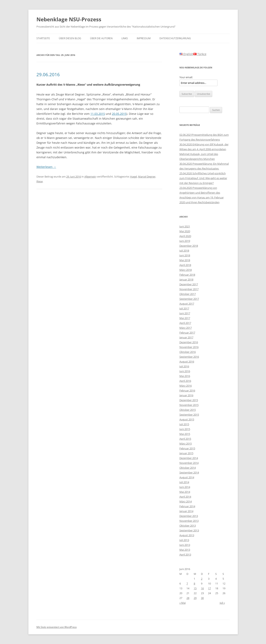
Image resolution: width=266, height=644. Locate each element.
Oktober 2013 (188, 526)
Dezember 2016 (189, 342)
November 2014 (189, 463)
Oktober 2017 (188, 294)
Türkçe (200, 54)
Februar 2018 (187, 275)
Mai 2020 (185, 231)
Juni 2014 (185, 487)
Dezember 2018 (189, 246)
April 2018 (185, 265)
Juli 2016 (184, 366)
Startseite (43, 38)
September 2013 (189, 530)
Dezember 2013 (189, 516)
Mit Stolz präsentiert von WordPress (57, 627)
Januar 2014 (186, 511)
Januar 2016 (186, 395)
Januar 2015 (186, 453)
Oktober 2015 (188, 410)
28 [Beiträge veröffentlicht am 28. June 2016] (188, 598)
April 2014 (185, 497)
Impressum (144, 38)
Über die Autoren (101, 38)
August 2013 (187, 535)
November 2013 (189, 521)
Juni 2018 (185, 255)
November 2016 (189, 347)
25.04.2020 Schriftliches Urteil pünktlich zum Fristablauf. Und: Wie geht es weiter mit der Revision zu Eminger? (203, 178)
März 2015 (186, 444)
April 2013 (185, 555)
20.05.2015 (119, 114)
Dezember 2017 (189, 284)
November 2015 (189, 405)
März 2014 (186, 501)
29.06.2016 (48, 74)
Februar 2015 (187, 448)
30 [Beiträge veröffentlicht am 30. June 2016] (202, 598)
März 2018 (186, 270)
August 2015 (187, 419)
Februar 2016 (187, 390)
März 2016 (186, 386)
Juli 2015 (184, 424)
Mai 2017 (185, 318)
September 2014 (189, 472)
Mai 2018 (185, 260)
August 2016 (187, 362)
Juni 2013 (185, 545)
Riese (40, 181)
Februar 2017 (187, 333)
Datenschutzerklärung (175, 38)
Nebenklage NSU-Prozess (69, 19)
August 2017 (187, 304)
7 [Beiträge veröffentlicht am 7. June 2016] (187, 583)
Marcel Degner (147, 177)
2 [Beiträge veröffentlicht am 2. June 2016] (202, 579)
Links (125, 38)
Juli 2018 (184, 251)
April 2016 (185, 381)
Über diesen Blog (70, 38)
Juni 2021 (185, 226)
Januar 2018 (186, 279)
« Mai (183, 603)
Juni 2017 (185, 313)
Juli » (222, 603)
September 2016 (189, 357)
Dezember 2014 (189, 458)
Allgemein (90, 177)
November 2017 (189, 289)
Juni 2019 (185, 241)
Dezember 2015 (189, 400)
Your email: (186, 77)
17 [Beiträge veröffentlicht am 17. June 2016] (209, 588)
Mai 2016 (185, 376)
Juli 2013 (184, 540)
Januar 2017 (186, 337)
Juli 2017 (184, 308)
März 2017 (186, 328)
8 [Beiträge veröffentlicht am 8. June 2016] (194, 583)
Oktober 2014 (188, 468)
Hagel (134, 177)
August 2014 (187, 477)
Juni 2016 (185, 371)
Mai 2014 (185, 492)
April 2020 (185, 236)
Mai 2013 (185, 550)
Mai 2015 (185, 434)
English (186, 54)
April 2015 (185, 439)
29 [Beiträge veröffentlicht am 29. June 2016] (195, 598)
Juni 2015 (185, 429)
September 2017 (189, 299)
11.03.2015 (98, 114)
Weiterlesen (46, 167)
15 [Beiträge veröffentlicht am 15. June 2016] (195, 588)
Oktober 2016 (188, 352)
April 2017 (185, 323)
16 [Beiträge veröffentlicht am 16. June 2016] (202, 588)
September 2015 (189, 415)
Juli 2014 (184, 482)
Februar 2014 (187, 506)
